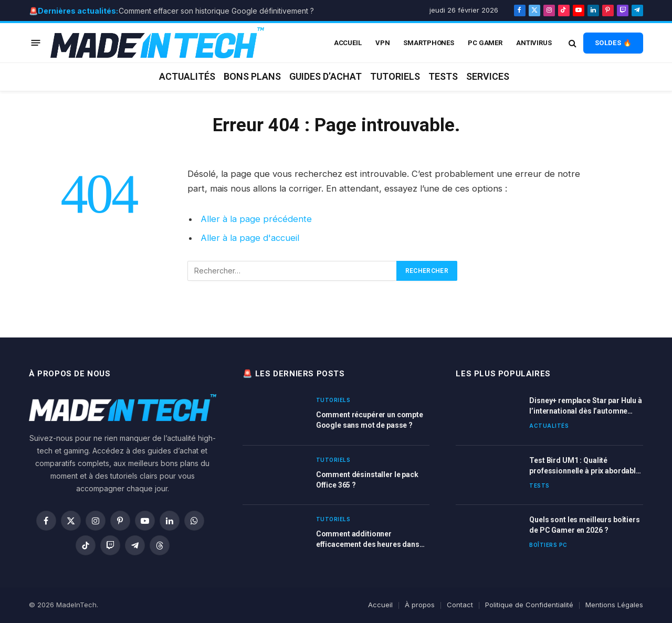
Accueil (380, 605)
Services (488, 76)
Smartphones (429, 43)
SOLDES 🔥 (613, 43)
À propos (420, 605)
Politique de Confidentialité (529, 605)
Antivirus (534, 43)
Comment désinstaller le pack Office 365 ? (367, 480)
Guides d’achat (325, 76)
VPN (383, 43)
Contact (460, 605)
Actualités (187, 76)
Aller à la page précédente (256, 219)
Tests (443, 76)
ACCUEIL (348, 43)
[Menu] (36, 43)
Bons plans (252, 76)
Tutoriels (395, 76)
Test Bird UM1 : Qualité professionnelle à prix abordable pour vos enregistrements (585, 466)
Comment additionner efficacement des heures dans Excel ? (368, 540)
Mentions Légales (614, 605)
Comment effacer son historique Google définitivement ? (216, 11)
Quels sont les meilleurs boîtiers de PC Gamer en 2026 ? (584, 525)
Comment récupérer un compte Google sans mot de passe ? (370, 420)
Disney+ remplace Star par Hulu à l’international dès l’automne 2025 (586, 406)
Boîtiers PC (548, 545)
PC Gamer (485, 43)
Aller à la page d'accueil (250, 238)
